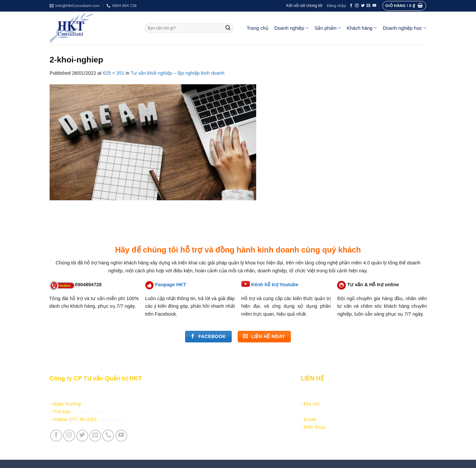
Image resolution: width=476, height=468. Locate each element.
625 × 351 (114, 73)
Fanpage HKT (171, 285)
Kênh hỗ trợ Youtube (275, 285)
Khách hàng (362, 28)
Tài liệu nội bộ (190, 405)
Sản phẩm (328, 28)
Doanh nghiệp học (405, 28)
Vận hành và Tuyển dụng (202, 440)
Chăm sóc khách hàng (198, 398)
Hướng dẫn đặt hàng (197, 390)
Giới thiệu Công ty (194, 432)
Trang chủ (258, 28)
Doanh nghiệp (292, 28)
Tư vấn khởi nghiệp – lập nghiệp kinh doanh (178, 73)
